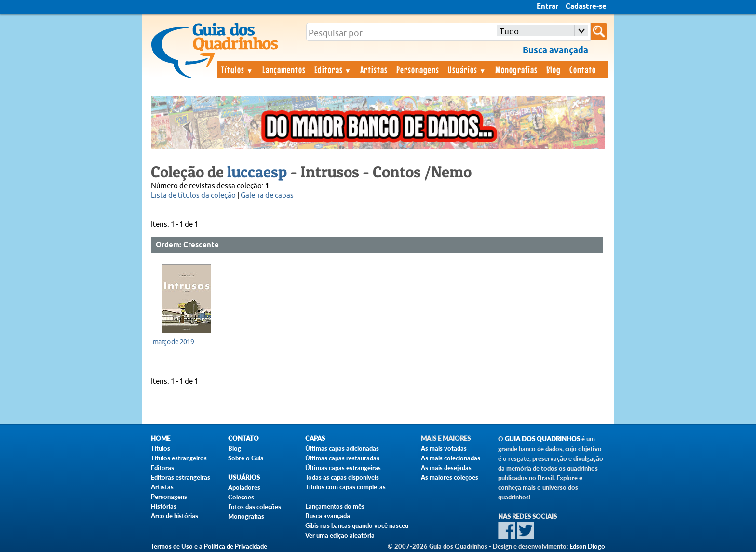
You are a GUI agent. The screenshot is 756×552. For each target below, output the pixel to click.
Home (161, 438)
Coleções (241, 497)
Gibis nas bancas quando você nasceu (357, 525)
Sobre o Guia (246, 458)
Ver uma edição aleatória (340, 535)
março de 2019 (173, 342)
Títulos (237, 69)
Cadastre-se (586, 7)
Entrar (547, 7)
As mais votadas (444, 448)
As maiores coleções (450, 477)
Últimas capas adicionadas (342, 448)
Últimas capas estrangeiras (343, 468)
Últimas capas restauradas (342, 458)
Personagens (418, 69)
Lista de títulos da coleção (193, 195)
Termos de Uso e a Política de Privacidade (209, 546)
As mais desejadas (446, 468)
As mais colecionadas (451, 458)
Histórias (164, 506)
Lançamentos (284, 69)
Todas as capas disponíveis (342, 477)
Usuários (467, 69)
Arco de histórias (175, 516)
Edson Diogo (587, 546)
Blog (553, 69)
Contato (583, 69)
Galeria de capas (267, 195)
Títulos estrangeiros (179, 458)
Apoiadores (244, 487)
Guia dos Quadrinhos (542, 439)
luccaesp (257, 172)
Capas (315, 438)
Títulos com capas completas (345, 487)
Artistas (374, 69)
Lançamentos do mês (335, 506)
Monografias (516, 69)
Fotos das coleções (255, 507)
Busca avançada (328, 516)
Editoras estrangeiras (181, 477)
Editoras (333, 69)
